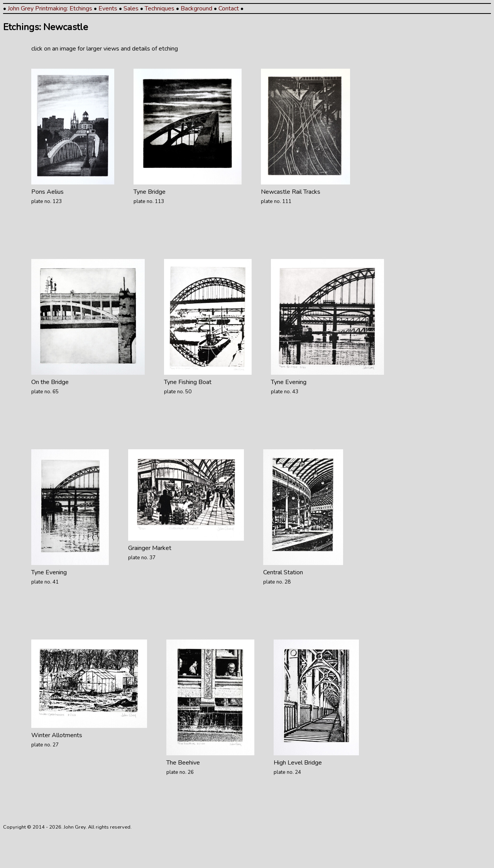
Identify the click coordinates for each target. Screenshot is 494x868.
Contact (229, 8)
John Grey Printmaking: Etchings (50, 8)
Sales (131, 8)
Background (196, 8)
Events (108, 8)
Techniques (160, 8)
